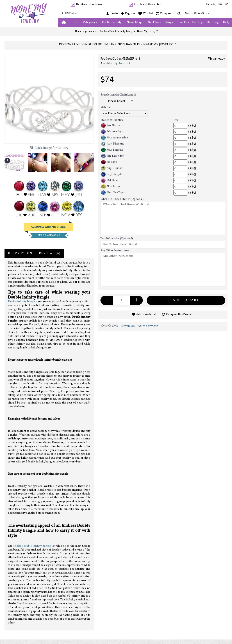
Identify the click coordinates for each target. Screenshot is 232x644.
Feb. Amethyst (112, 132)
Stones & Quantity (112, 120)
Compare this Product (179, 314)
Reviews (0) (50, 253)
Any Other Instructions (115, 251)
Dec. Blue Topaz (113, 193)
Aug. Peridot (111, 168)
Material (106, 107)
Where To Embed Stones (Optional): (122, 199)
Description (20, 253)
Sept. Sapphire (113, 174)
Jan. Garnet (111, 126)
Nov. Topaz (111, 187)
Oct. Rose (110, 180)
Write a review (148, 326)
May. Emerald (112, 150)
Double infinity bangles (22, 302)
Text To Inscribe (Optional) (117, 239)
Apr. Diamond (113, 144)
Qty (176, 120)
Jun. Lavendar (112, 156)
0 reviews (128, 326)
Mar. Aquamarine (115, 138)
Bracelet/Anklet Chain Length (118, 95)
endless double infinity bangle (32, 546)
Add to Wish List (146, 314)
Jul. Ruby (109, 162)
